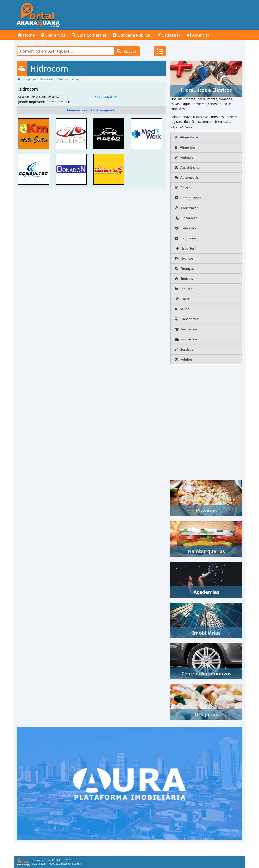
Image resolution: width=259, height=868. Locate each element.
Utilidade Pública (131, 35)
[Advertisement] (171, 15)
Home (26, 35)
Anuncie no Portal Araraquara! (91, 110)
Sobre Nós (53, 35)
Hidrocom (28, 89)
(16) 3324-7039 (105, 97)
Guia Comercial (89, 35)
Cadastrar (169, 35)
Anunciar (198, 35)
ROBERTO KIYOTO (62, 860)
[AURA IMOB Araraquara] (129, 783)
